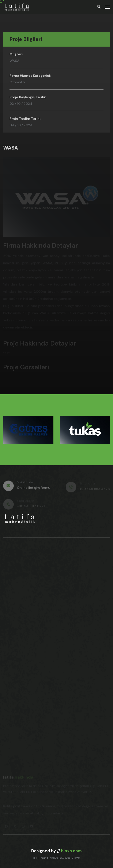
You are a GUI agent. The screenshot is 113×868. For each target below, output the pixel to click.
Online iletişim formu (34, 489)
